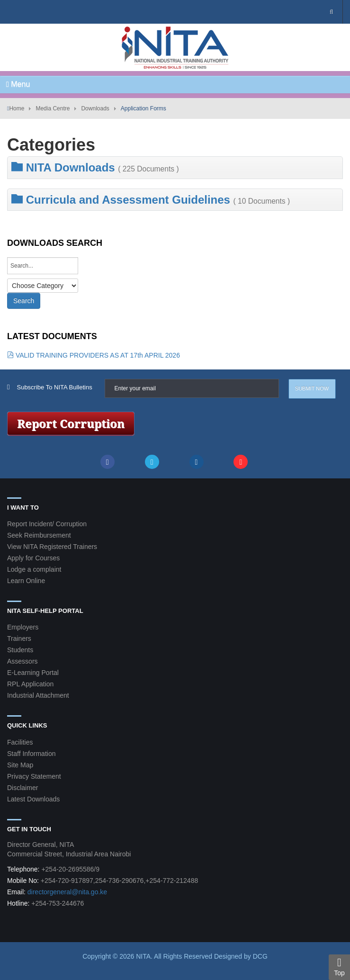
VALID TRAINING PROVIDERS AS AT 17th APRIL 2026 (94, 355)
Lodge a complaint (34, 569)
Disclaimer (22, 788)
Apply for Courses (33, 558)
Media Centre (53, 108)
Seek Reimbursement (39, 535)
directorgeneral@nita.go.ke (67, 892)
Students (20, 650)
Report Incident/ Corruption (47, 524)
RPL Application (30, 684)
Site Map (20, 765)
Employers (23, 627)
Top (339, 967)
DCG (260, 956)
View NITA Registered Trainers (52, 547)
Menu (18, 84)
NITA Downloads (95, 167)
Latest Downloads (33, 799)
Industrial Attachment (38, 695)
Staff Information (31, 754)
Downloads (95, 108)
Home (17, 108)
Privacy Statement (34, 776)
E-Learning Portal (33, 673)
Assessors (22, 661)
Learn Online (26, 581)
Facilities (20, 742)
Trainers (19, 638)
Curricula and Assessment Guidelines (151, 200)
